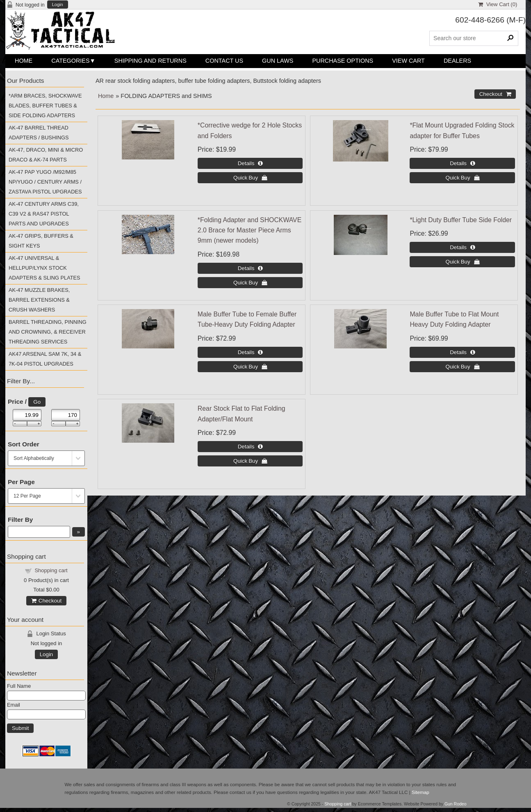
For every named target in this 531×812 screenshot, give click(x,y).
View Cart (408, 61)
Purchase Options (343, 61)
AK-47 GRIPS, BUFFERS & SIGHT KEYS (41, 241)
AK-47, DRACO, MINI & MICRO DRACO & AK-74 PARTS (46, 155)
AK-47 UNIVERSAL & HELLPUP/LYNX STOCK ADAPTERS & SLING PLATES (44, 268)
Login (58, 5)
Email (14, 705)
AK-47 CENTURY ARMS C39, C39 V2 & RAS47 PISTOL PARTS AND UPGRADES (44, 214)
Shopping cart (51, 570)
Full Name (19, 686)
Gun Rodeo (456, 804)
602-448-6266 (480, 20)
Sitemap (420, 792)
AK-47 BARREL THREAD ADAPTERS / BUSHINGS (39, 133)
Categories (70, 61)
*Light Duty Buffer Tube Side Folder (461, 220)
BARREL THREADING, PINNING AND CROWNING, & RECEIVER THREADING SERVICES (48, 332)
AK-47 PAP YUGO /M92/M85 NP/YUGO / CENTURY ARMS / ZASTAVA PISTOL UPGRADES (45, 182)
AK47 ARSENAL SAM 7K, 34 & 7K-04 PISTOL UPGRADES (45, 359)
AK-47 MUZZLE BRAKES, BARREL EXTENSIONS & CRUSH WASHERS (39, 300)
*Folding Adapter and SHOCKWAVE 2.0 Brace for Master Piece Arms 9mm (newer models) (250, 230)
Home (24, 61)
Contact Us (224, 61)
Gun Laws (278, 61)
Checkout (46, 601)
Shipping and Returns (150, 61)
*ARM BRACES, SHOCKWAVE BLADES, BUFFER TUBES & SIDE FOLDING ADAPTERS (45, 106)
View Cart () (498, 4)
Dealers (457, 61)
